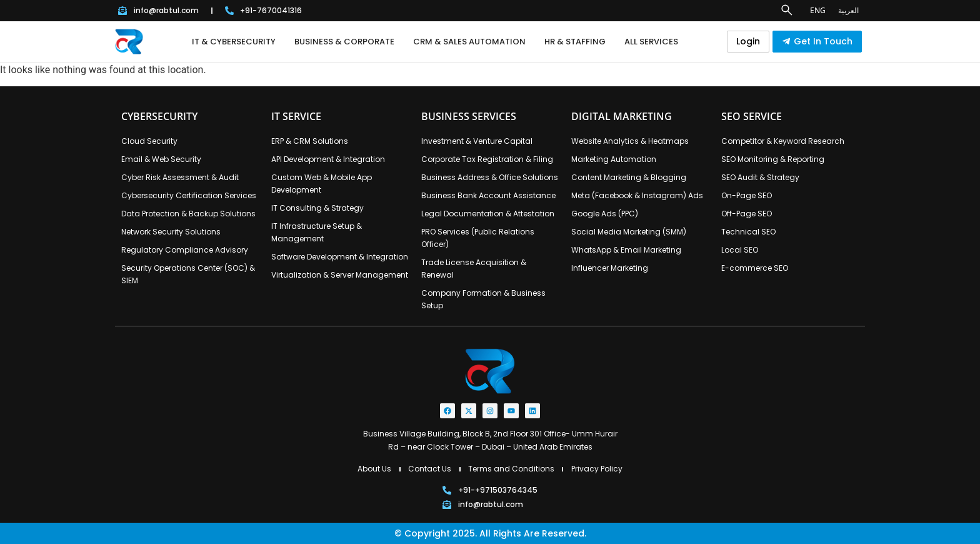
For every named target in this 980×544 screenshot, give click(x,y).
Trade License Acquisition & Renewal (474, 269)
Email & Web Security (161, 159)
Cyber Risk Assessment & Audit (180, 177)
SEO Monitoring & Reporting (773, 159)
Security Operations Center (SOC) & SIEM (188, 274)
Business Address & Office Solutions (490, 177)
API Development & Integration (328, 159)
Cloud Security (149, 141)
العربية (848, 10)
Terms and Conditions (511, 469)
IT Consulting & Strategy (317, 208)
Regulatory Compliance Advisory (185, 250)
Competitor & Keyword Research (783, 141)
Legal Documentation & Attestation (488, 214)
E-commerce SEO (755, 268)
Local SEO (740, 250)
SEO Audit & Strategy (760, 177)
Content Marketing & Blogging (629, 177)
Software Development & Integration (340, 257)
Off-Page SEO (747, 214)
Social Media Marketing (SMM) (629, 232)
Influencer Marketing (610, 268)
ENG (818, 10)
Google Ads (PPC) (605, 214)
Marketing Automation (614, 159)
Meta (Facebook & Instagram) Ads (637, 195)
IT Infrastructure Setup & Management (317, 232)
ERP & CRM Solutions (310, 141)
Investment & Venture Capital (477, 141)
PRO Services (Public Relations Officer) (478, 238)
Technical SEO (748, 232)
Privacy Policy (597, 469)
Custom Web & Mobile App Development (322, 184)
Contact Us (430, 469)
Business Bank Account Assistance (488, 195)
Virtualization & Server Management (340, 275)
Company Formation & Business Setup (483, 299)
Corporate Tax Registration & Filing (487, 159)
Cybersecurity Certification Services (189, 195)
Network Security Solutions (171, 232)
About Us (374, 469)
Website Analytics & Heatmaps (630, 141)
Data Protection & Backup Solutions (188, 214)
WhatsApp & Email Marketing (626, 250)
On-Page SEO (747, 195)
